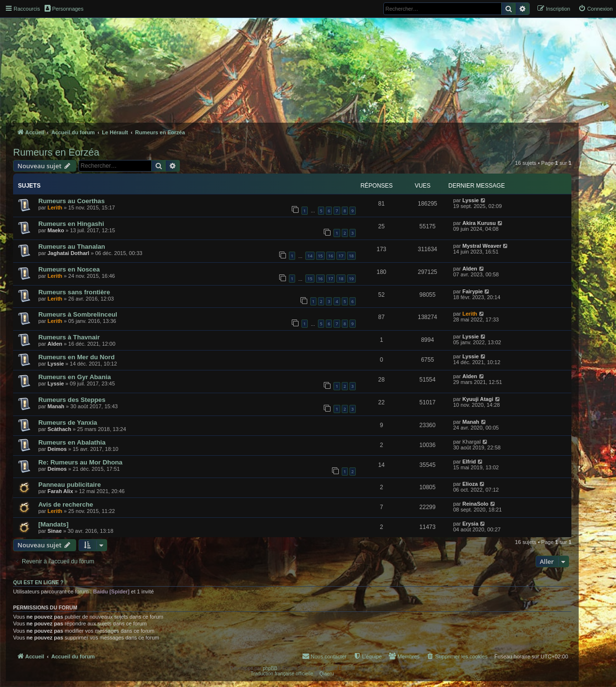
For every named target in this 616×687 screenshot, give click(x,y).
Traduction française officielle (282, 674)
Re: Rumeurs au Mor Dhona (80, 462)
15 (320, 256)
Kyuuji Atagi (478, 399)
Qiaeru (327, 674)
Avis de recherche (66, 504)
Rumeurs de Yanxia (68, 423)
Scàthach (59, 429)
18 (351, 256)
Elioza (470, 484)
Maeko (56, 230)
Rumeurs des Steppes (72, 400)
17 (341, 256)
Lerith (55, 208)
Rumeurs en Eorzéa (56, 152)
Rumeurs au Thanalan (72, 247)
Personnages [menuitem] (64, 8)
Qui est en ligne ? (38, 582)
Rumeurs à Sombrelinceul (78, 314)
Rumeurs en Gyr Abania (75, 377)
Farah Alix (60, 491)
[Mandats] (53, 524)
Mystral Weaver (482, 246)
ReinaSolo (475, 504)
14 (310, 256)
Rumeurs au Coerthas (71, 201)
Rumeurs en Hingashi (71, 224)
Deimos (57, 449)
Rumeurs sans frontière (74, 292)
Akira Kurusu (479, 223)
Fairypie (473, 291)
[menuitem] (595, 9)
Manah (56, 406)
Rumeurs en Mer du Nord (77, 357)
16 (331, 256)
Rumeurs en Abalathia (72, 442)
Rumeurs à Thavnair (69, 337)
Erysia (470, 524)
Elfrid (469, 462)
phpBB (270, 668)
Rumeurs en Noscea (69, 269)
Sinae (55, 531)
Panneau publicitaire (70, 485)
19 (351, 279)
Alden (470, 269)
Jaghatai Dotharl (68, 253)
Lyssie (471, 200)
